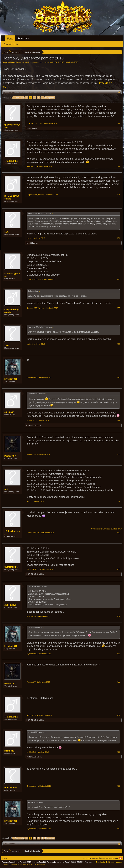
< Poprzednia (18, 98)
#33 (119, 569)
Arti (6, 489)
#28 (119, 377)
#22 (119, 166)
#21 (119, 123)
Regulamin (101, 862)
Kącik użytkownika (23, 62)
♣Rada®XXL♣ (11, 161)
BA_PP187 (59, 62)
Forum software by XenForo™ (69, 862)
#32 (119, 533)
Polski (5, 858)
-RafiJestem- (11, 788)
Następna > (50, 98)
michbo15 (9, 412)
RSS (120, 858)
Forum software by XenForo (24, 862)
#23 (119, 195)
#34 (119, 616)
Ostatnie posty (11, 44)
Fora (10, 39)
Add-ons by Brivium (26, 864)
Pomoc (102, 858)
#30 (119, 454)
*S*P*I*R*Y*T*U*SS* (12, 126)
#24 (119, 238)
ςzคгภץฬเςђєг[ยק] (12, 275)
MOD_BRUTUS (32, 574)
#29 (119, 420)
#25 (119, 279)
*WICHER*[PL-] (12, 567)
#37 (119, 715)
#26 (119, 308)
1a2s (7, 232)
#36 (119, 682)
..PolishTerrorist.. (12, 532)
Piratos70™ (10, 456)
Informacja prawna (90, 858)
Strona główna (112, 858)
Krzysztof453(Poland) (12, 197)
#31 (119, 501)
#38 (119, 752)
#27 (119, 344)
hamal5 (29, 243)
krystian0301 (11, 379)
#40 (119, 829)
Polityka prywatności (114, 862)
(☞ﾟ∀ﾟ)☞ (29, 128)
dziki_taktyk (10, 605)
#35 (119, 654)
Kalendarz (23, 38)
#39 (119, 786)
